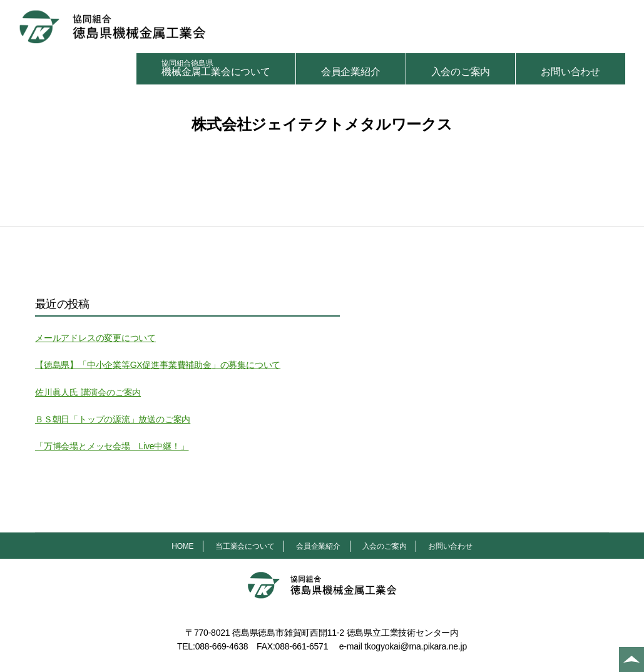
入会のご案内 (461, 72)
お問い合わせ (570, 72)
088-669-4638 (222, 646)
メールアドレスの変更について (95, 338)
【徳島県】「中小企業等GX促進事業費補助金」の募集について (158, 365)
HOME (182, 546)
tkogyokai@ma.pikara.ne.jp (416, 646)
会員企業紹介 (351, 72)
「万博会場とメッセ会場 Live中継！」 (112, 446)
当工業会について (245, 546)
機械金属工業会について (216, 68)
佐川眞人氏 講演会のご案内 (88, 392)
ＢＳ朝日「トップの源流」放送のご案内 (113, 419)
